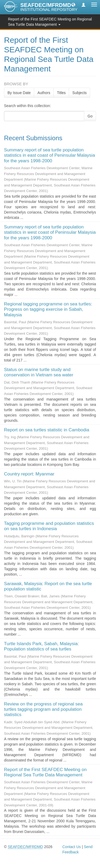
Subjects (79, 93)
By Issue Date (19, 93)
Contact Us (72, 847)
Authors (44, 93)
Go (90, 116)
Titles (61, 93)
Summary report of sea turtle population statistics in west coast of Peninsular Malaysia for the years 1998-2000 (50, 232)
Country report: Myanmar (29, 474)
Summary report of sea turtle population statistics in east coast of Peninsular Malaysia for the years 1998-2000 (49, 155)
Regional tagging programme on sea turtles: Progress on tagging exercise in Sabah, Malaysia (48, 309)
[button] (73, 5)
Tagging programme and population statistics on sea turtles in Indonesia (49, 526)
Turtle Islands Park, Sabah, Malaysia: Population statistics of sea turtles (41, 646)
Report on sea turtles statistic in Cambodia (47, 430)
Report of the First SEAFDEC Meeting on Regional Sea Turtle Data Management (45, 772)
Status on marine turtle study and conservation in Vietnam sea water (39, 372)
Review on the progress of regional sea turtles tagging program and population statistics (43, 709)
